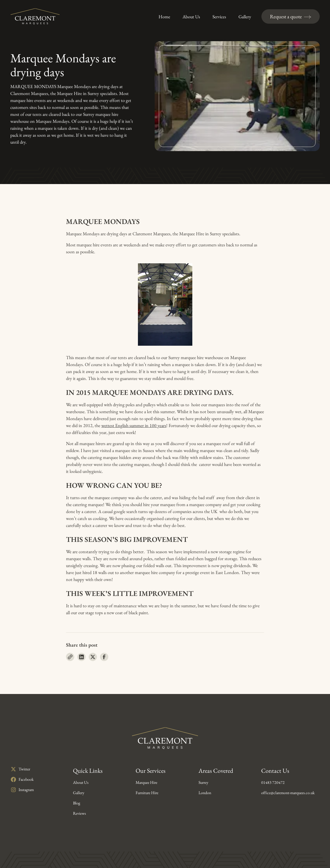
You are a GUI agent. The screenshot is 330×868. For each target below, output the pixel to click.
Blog (77, 803)
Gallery (79, 793)
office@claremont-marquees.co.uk (288, 793)
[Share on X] (93, 657)
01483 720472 (273, 782)
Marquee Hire (146, 782)
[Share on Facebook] (104, 657)
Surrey (203, 782)
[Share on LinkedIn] (81, 657)
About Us (81, 782)
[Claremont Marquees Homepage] (35, 16)
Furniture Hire (147, 793)
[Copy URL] (70, 657)
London (205, 793)
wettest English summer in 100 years (134, 425)
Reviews (79, 813)
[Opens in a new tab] (22, 769)
